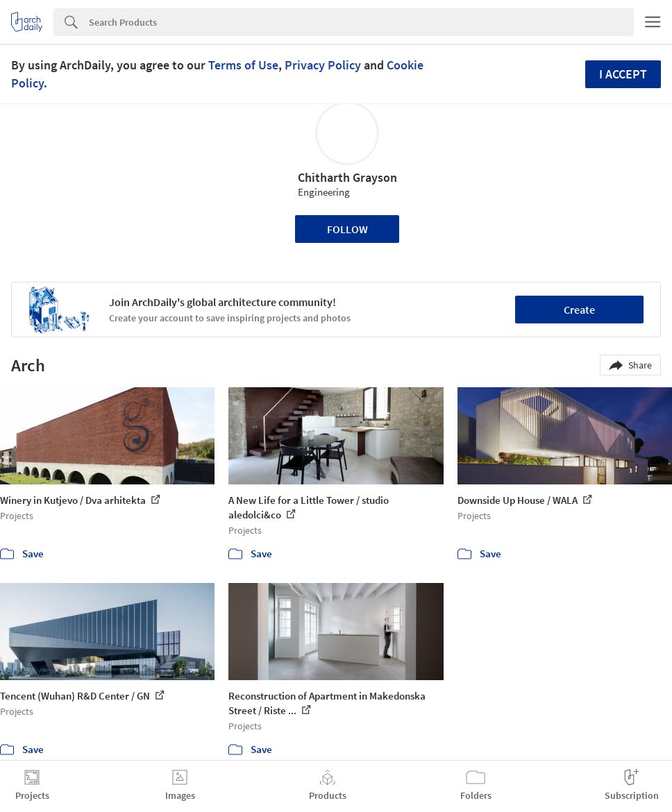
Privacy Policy (323, 65)
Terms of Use (243, 65)
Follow (347, 229)
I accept (623, 74)
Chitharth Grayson (347, 177)
